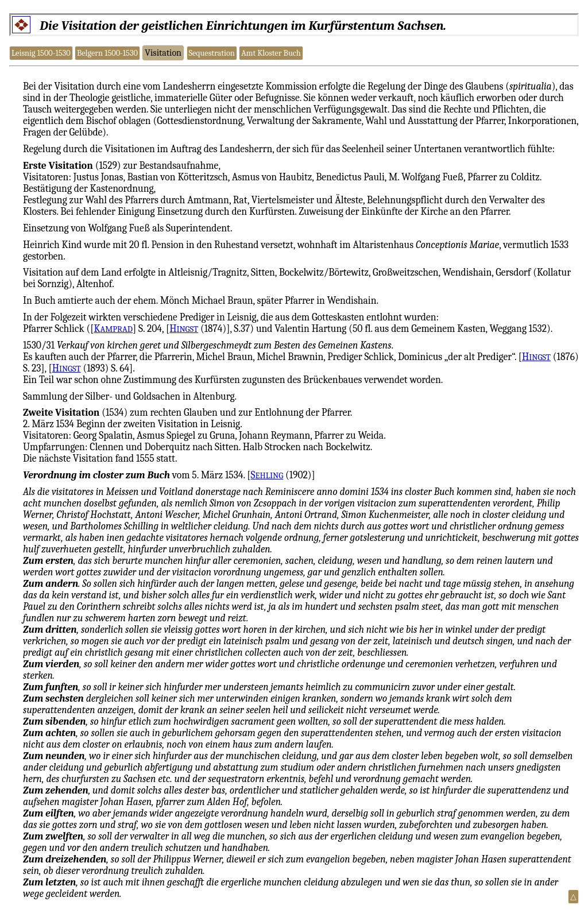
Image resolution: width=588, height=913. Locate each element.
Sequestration (211, 53)
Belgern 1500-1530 (107, 53)
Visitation (163, 53)
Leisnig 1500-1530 (41, 53)
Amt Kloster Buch (271, 53)
